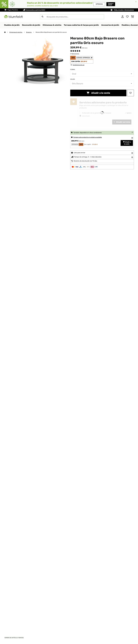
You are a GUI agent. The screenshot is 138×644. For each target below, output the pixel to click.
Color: (73, 79)
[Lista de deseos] (127, 17)
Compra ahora (107, 4)
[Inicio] (7, 32)
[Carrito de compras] (132, 17)
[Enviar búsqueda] (42, 17)
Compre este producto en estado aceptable (89, 137)
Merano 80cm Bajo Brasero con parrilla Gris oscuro (52, 32)
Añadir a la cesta (98, 93)
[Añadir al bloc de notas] (131, 93)
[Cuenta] (123, 17)
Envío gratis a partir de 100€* (36, 10)
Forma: (73, 70)
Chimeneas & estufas (16, 32)
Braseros (30, 32)
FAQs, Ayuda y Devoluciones (124, 10)
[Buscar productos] (72, 17)
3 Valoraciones (75, 54)
